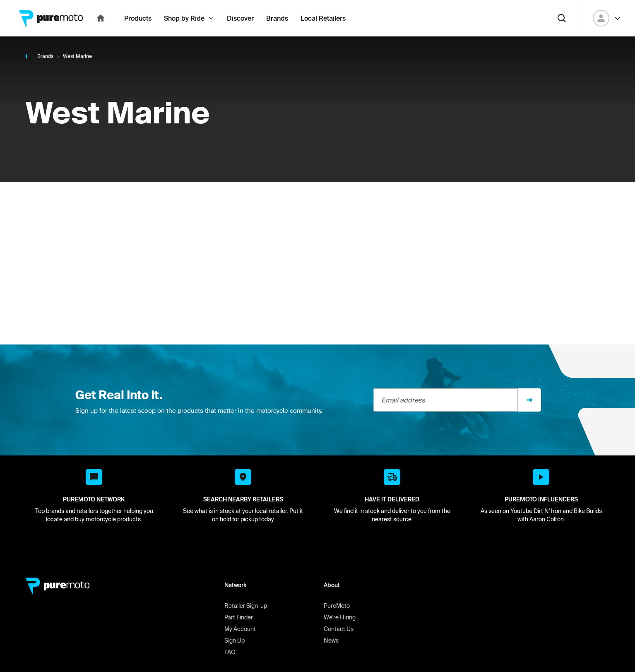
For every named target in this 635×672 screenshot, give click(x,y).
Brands (45, 74)
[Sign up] (529, 418)
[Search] (562, 36)
